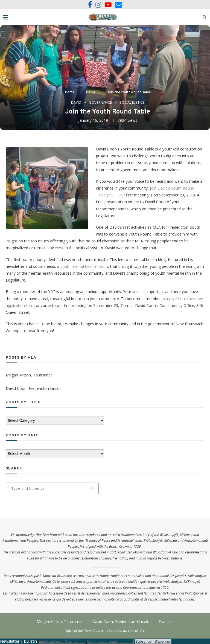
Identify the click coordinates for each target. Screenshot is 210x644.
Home (70, 92)
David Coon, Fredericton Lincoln (34, 388)
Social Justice (132, 103)
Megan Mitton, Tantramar (29, 375)
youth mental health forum (84, 266)
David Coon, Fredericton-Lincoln (121, 621)
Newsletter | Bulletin (18, 641)
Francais (166, 621)
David (91, 92)
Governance (100, 103)
